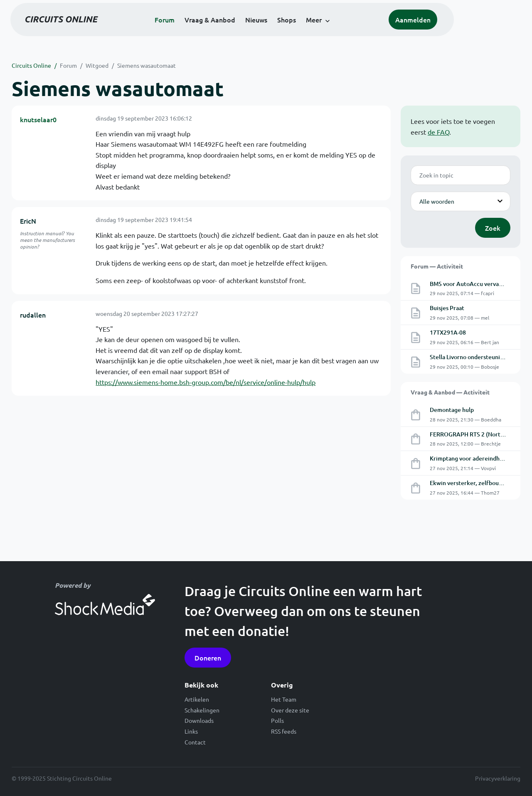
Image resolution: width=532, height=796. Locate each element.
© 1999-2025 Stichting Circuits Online (62, 778)
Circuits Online (31, 65)
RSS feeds (284, 731)
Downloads (199, 720)
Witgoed (97, 65)
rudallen (33, 315)
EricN (28, 221)
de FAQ (438, 132)
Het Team (284, 699)
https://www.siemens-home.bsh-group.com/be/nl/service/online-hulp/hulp (206, 382)
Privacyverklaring (498, 778)
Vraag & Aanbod (244, 30)
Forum (199, 30)
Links (191, 731)
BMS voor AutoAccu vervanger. (471, 284)
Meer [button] (348, 30)
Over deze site (290, 710)
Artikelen (197, 699)
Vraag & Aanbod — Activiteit (450, 392)
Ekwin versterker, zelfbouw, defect (477, 483)
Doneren (208, 658)
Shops (321, 30)
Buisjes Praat (447, 308)
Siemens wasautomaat (147, 65)
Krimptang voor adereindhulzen (472, 458)
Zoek (493, 228)
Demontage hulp (452, 410)
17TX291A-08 (448, 332)
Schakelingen (202, 710)
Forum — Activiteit (437, 266)
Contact (195, 742)
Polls (277, 720)
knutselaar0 (38, 119)
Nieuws (290, 30)
